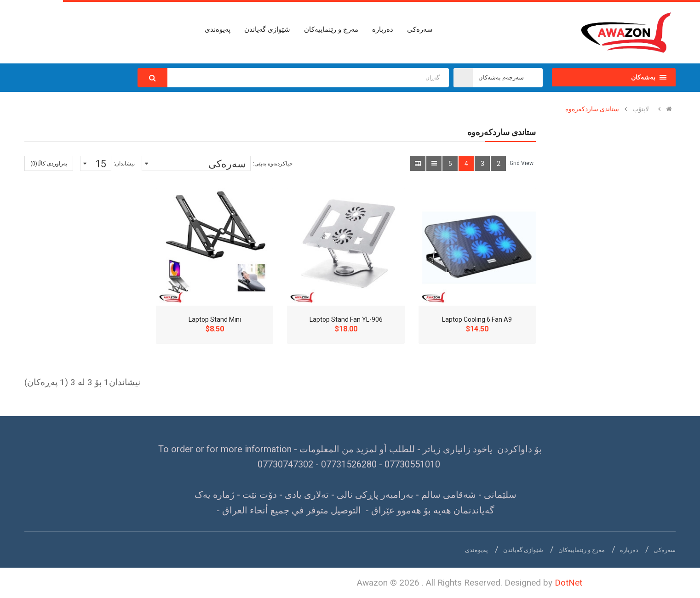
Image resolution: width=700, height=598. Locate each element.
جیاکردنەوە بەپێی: (273, 164)
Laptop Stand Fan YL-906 (346, 319)
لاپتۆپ (641, 109)
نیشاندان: (124, 164)
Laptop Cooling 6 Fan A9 (477, 319)
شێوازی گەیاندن (523, 550)
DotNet (568, 583)
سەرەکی (665, 550)
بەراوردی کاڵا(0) (49, 164)
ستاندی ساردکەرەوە (592, 109)
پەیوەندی (476, 550)
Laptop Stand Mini (215, 319)
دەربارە (629, 550)
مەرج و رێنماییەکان (582, 550)
